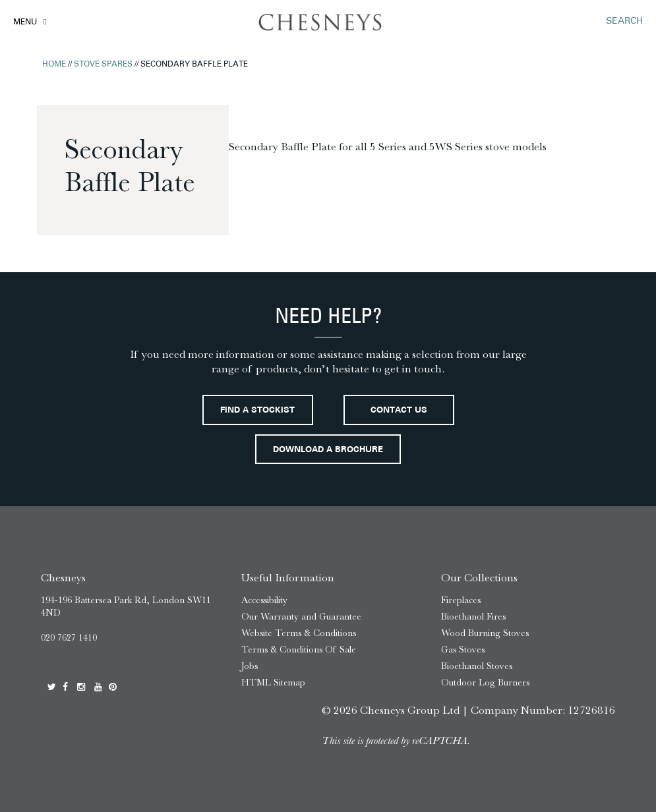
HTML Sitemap (273, 682)
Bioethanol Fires (473, 617)
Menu (25, 22)
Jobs (250, 666)
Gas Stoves (463, 650)
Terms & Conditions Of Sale (299, 650)
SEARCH (624, 21)
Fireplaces (461, 600)
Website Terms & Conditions (299, 633)
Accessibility (264, 600)
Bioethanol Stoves (477, 666)
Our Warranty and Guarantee (301, 617)
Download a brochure (328, 450)
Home (54, 65)
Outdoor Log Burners (485, 682)
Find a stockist (257, 411)
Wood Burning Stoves (485, 633)
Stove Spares (103, 65)
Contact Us (399, 411)
